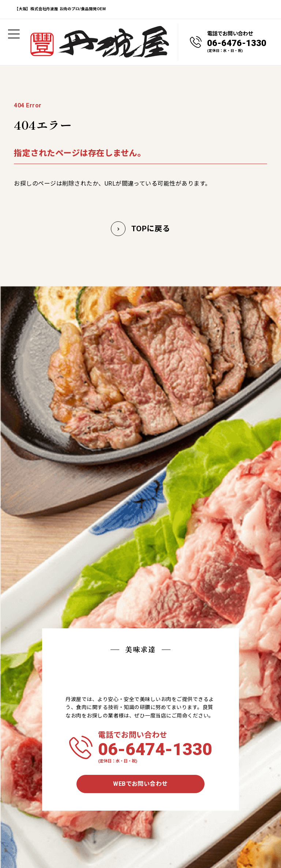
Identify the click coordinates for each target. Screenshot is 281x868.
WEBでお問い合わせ (140, 784)
